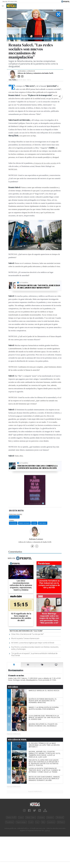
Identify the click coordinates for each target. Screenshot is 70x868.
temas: (12, 521)
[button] (60, 96)
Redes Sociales (24, 523)
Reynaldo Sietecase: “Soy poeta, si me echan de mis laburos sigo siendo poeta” (39, 287)
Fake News (43, 523)
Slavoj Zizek (14, 517)
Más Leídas (13, 687)
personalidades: (16, 514)
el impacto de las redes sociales (45, 163)
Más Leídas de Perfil (17, 740)
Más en (20, 558)
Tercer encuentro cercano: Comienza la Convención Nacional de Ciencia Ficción (37, 467)
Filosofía (13, 523)
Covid (34, 523)
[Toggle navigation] (3, 6)
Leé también (24, 283)
